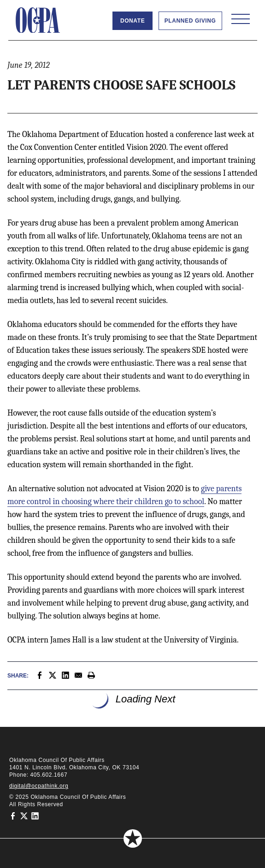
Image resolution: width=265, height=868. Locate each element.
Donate (132, 21)
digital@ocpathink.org (39, 786)
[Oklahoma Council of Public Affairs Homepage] (38, 20)
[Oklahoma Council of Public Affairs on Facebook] (13, 815)
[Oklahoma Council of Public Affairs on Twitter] (24, 815)
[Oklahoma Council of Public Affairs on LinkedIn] (35, 815)
